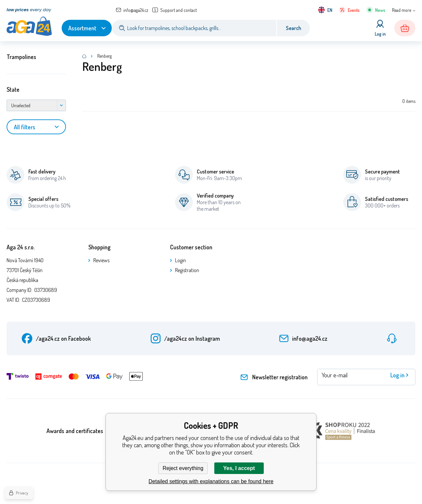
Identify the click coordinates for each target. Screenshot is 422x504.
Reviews (101, 260)
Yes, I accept (239, 468)
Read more (402, 10)
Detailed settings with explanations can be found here (211, 481)
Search (293, 28)
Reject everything (183, 468)
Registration (187, 270)
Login (181, 260)
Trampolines (21, 57)
